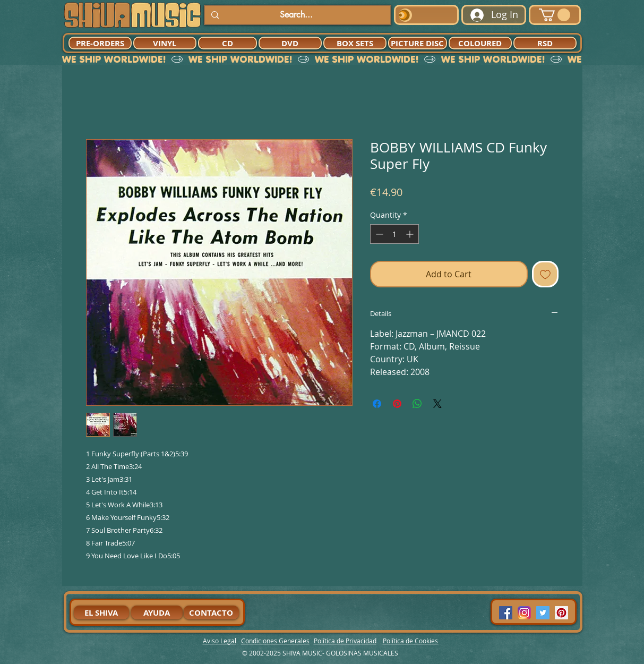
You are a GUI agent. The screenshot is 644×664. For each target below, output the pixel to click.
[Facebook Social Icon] (506, 613)
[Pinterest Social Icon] (561, 613)
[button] (555, 15)
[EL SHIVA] (101, 612)
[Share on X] (437, 404)
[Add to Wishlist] (545, 274)
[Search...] (297, 15)
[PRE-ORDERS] (100, 43)
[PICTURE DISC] (418, 43)
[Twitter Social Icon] (543, 613)
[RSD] (545, 43)
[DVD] (290, 43)
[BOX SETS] (355, 43)
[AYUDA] (157, 612)
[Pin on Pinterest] (397, 404)
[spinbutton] (394, 234)
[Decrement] (378, 234)
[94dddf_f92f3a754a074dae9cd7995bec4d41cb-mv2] (524, 613)
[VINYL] (165, 43)
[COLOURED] (480, 43)
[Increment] (411, 234)
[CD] (227, 43)
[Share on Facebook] (377, 404)
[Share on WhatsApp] (417, 404)
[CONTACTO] (211, 612)
